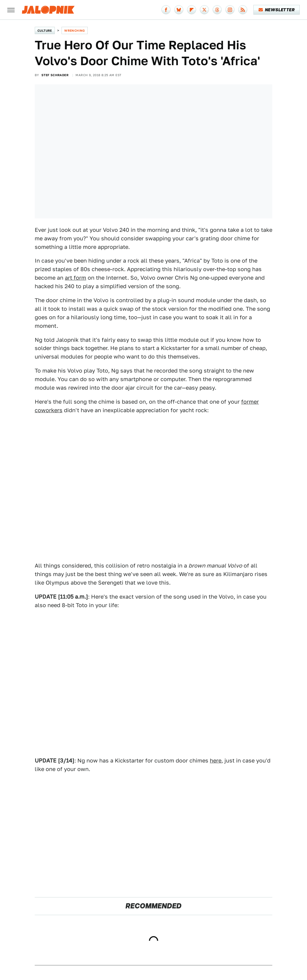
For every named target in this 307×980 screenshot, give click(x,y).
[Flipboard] (192, 10)
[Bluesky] (179, 10)
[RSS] (243, 10)
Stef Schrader (55, 75)
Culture (45, 30)
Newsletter (277, 10)
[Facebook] (166, 10)
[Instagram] (230, 10)
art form (76, 278)
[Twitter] (204, 10)
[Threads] (217, 10)
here (216, 761)
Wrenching (75, 30)
